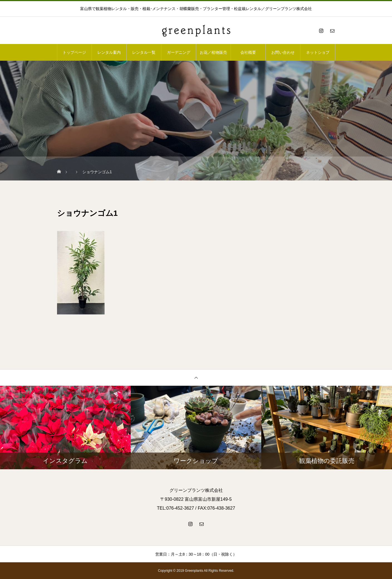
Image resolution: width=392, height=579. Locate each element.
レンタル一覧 (144, 52)
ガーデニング (179, 52)
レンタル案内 (109, 52)
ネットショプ (318, 52)
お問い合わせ (283, 52)
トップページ (74, 52)
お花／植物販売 (213, 52)
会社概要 (248, 52)
